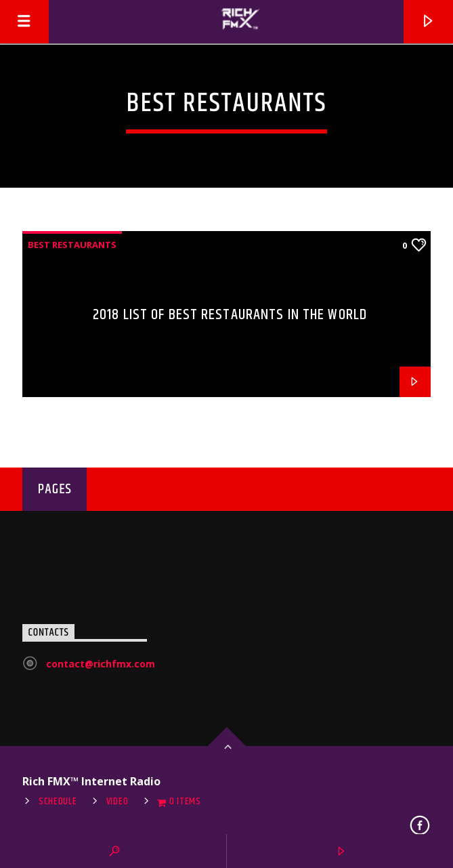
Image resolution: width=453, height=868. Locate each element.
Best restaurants (72, 245)
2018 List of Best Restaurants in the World (230, 315)
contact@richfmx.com (101, 664)
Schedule (58, 802)
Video (117, 802)
